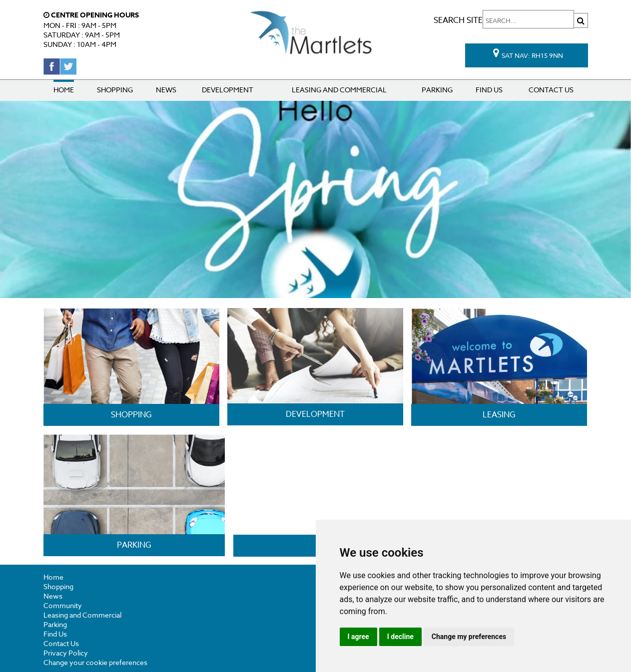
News (166, 90)
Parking (437, 90)
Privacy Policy (66, 653)
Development (228, 90)
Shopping (115, 90)
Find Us (489, 90)
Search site (511, 20)
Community (63, 605)
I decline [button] (400, 637)
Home (64, 90)
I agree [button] (358, 637)
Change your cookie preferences (95, 662)
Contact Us (551, 90)
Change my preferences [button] (469, 637)
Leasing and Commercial (339, 90)
